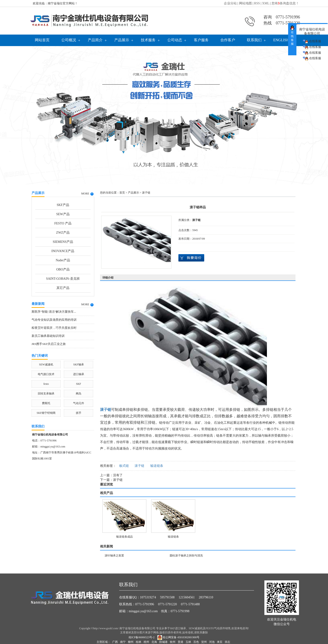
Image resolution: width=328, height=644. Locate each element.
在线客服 (312, 41)
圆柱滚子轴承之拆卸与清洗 (186, 556)
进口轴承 (79, 374)
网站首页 (42, 40)
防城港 (163, 642)
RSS (257, 3)
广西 (115, 642)
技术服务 (148, 40)
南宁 (123, 642)
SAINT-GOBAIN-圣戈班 (63, 279)
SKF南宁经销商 (46, 413)
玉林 (188, 642)
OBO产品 (63, 269)
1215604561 (187, 597)
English (281, 40)
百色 (196, 642)
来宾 (220, 642)
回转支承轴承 (46, 394)
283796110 (206, 597)
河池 (212, 642)
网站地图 (245, 3)
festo (46, 384)
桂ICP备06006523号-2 (142, 637)
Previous (15, 114)
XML (266, 3)
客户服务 (201, 40)
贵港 (180, 642)
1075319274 (148, 597)
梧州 (146, 642)
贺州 (204, 642)
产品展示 (122, 40)
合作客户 (228, 40)
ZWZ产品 (63, 233)
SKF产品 (63, 205)
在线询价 (191, 258)
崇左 (228, 642)
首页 (122, 193)
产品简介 (95, 40)
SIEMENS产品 (63, 242)
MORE (87, 194)
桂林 (139, 642)
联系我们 (254, 40)
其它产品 (63, 288)
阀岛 (79, 394)
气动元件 (79, 403)
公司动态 (175, 40)
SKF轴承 (79, 365)
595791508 (167, 597)
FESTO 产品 (63, 223)
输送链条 (157, 466)
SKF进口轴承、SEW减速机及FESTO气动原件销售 (200, 628)
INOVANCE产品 (63, 251)
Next (313, 114)
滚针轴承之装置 (114, 556)
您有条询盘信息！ (285, 3)
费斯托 (46, 403)
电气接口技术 (46, 374)
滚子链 (146, 193)
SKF (79, 384)
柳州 (131, 642)
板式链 (124, 466)
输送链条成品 (124, 537)
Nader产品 (63, 260)
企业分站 (230, 3)
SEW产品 (63, 214)
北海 (154, 642)
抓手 (79, 413)
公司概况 (69, 40)
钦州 (173, 642)
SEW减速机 (46, 365)
